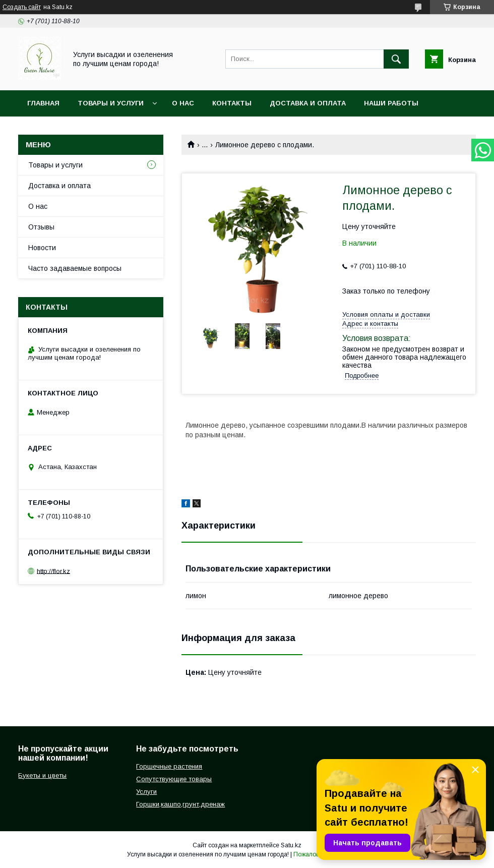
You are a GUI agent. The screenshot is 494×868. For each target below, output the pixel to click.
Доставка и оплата (308, 103)
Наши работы (391, 103)
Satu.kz (291, 845)
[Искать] (396, 59)
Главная (43, 103)
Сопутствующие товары (174, 779)
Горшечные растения (169, 766)
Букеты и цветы (42, 775)
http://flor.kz (53, 571)
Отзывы (41, 227)
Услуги (146, 792)
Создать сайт (22, 7)
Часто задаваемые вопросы (75, 268)
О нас (183, 103)
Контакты (232, 103)
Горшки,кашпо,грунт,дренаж (180, 804)
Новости (42, 248)
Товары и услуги (111, 103)
